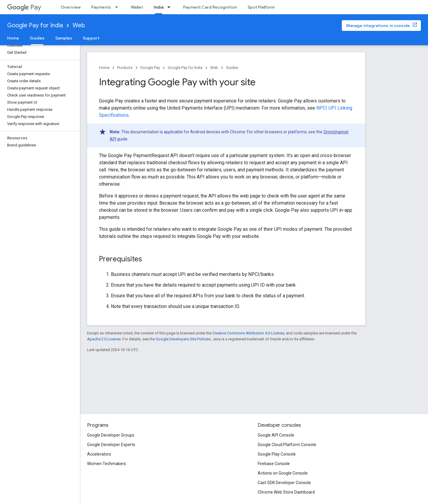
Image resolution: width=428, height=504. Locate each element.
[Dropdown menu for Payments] (118, 7)
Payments (101, 7)
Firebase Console (274, 464)
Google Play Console (277, 454)
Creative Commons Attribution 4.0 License (248, 333)
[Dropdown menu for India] (171, 7)
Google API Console (276, 435)
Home (13, 38)
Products (125, 68)
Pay (24, 7)
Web (79, 25)
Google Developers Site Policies (183, 339)
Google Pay (150, 68)
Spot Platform (261, 7)
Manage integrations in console (378, 26)
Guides (232, 68)
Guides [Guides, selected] (37, 38)
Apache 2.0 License (104, 339)
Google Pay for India (35, 25)
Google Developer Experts (111, 445)
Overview (71, 7)
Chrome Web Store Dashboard (286, 492)
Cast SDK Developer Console (284, 483)
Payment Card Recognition (210, 7)
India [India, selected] (159, 7)
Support (91, 38)
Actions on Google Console (283, 473)
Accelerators (99, 454)
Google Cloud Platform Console (287, 445)
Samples (64, 38)
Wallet (137, 7)
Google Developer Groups (111, 435)
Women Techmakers (107, 464)
